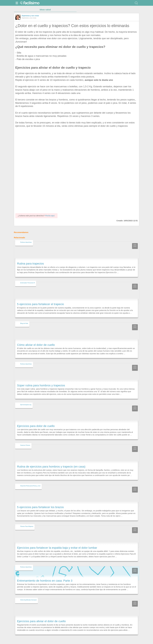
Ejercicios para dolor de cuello (36, 426)
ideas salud (45, 10)
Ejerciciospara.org (26, 405)
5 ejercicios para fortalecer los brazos (40, 507)
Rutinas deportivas (26, 242)
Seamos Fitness (25, 445)
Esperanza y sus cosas (30, 16)
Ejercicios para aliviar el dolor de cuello (41, 621)
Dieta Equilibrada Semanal (28, 600)
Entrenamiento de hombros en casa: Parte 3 (45, 581)
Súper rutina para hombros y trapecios (41, 385)
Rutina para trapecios (31, 264)
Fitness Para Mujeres (27, 526)
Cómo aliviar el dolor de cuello (36, 345)
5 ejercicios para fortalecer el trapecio (41, 304)
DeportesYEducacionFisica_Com (30, 486)
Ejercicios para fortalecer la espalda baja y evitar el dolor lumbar (57, 548)
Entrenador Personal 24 (28, 283)
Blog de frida (24, 323)
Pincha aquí (50, 216)
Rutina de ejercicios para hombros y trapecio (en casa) (51, 467)
